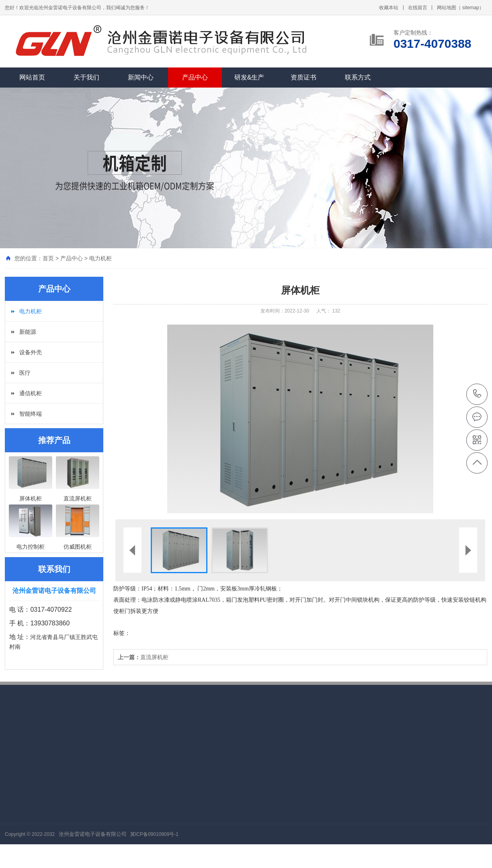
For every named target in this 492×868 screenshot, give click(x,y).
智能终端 (31, 414)
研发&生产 (249, 77)
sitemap (471, 8)
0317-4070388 (477, 394)
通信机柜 (31, 393)
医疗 (25, 373)
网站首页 (32, 77)
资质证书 (303, 77)
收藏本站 (389, 8)
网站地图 (447, 8)
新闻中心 (141, 77)
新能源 (28, 332)
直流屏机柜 (143, 657)
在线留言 (418, 8)
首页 (48, 258)
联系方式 (358, 77)
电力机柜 (100, 258)
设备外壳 (31, 352)
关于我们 (86, 77)
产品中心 (195, 77)
